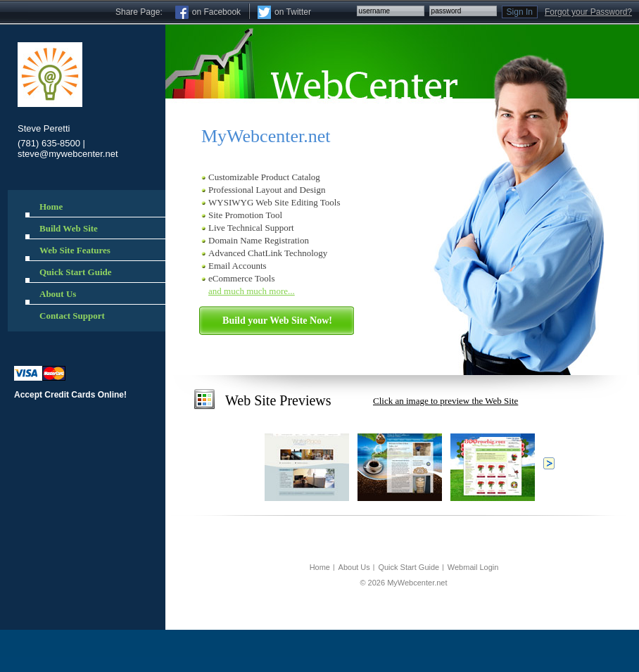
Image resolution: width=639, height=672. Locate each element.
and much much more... (252, 291)
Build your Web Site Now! (277, 321)
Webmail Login (473, 567)
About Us (354, 567)
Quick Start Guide (409, 567)
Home (320, 567)
